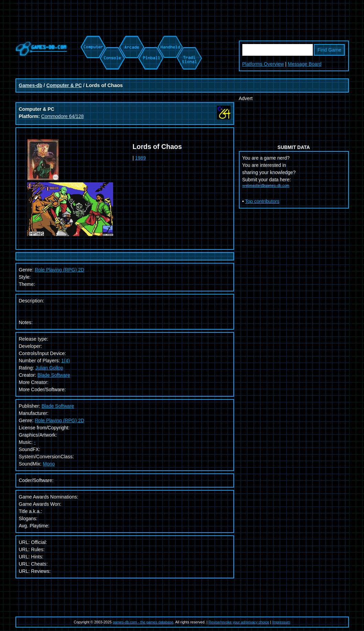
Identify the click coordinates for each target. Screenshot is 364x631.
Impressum (281, 622)
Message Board (305, 64)
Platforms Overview (263, 64)
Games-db (31, 85)
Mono (49, 464)
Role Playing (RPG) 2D (59, 270)
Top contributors (262, 201)
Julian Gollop (49, 368)
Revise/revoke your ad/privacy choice (239, 622)
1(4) (65, 361)
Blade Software (54, 375)
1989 (140, 158)
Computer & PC (64, 85)
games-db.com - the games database (143, 622)
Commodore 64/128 (63, 116)
